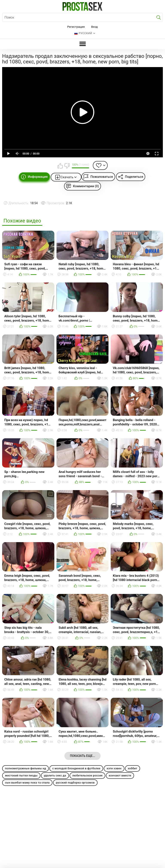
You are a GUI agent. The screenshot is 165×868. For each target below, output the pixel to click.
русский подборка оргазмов (75, 783)
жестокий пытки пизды (21, 775)
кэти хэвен (114, 768)
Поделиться (134, 177)
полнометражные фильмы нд (25, 768)
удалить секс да (55, 775)
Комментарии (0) (86, 186)
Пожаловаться (102, 177)
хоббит (133, 768)
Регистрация (76, 27)
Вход (94, 27)
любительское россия (88, 775)
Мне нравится (60, 166)
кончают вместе (120, 775)
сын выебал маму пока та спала (27, 783)
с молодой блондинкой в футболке (76, 768)
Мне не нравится (67, 166)
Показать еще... (82, 756)
